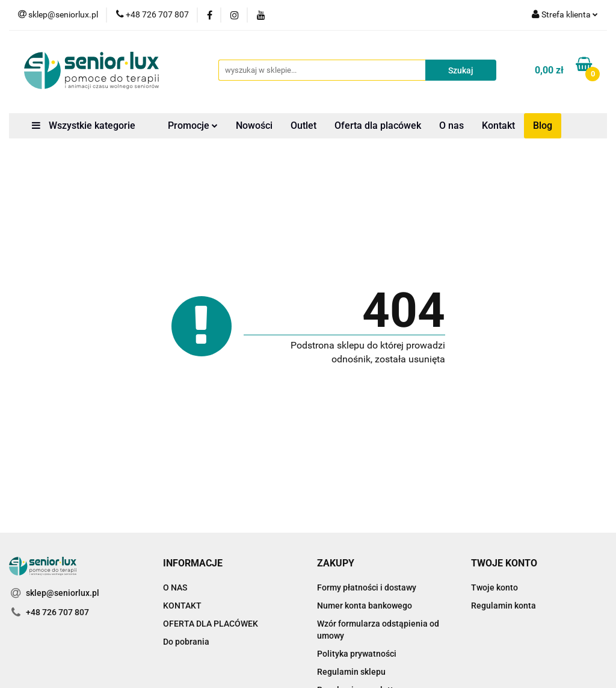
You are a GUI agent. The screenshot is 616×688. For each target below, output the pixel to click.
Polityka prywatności (357, 654)
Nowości (254, 126)
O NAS (175, 587)
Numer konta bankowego (365, 606)
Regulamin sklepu (351, 672)
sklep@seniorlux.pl (63, 593)
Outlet (303, 126)
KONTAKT (182, 606)
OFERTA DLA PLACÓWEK (211, 624)
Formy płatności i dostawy (367, 587)
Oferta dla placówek (378, 126)
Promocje (193, 126)
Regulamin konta (504, 606)
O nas (451, 126)
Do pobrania (186, 642)
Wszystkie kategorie (84, 126)
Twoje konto (494, 587)
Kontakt (498, 126)
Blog (543, 126)
